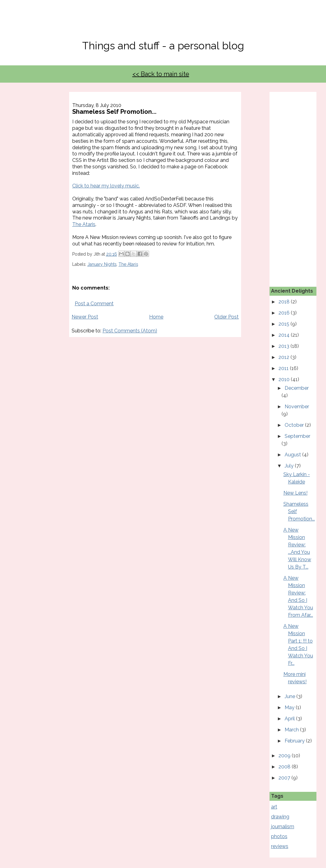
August (293, 455)
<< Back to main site (161, 74)
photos (279, 836)
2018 (285, 302)
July (290, 466)
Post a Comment (94, 304)
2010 (285, 379)
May (290, 708)
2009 (285, 756)
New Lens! (295, 493)
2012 (284, 357)
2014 (285, 335)
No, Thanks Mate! (163, 24)
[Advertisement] (299, 184)
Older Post (226, 317)
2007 (285, 778)
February (295, 741)
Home (156, 317)
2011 (284, 368)
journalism (283, 827)
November (297, 407)
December (297, 388)
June (290, 696)
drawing (280, 817)
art (274, 807)
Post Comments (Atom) (130, 331)
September (297, 436)
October (295, 425)
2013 (284, 346)
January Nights (102, 264)
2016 (285, 313)
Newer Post (85, 317)
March (292, 730)
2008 (285, 767)
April (290, 719)
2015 (284, 324)
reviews (280, 846)
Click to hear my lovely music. (106, 186)
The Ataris (84, 224)
